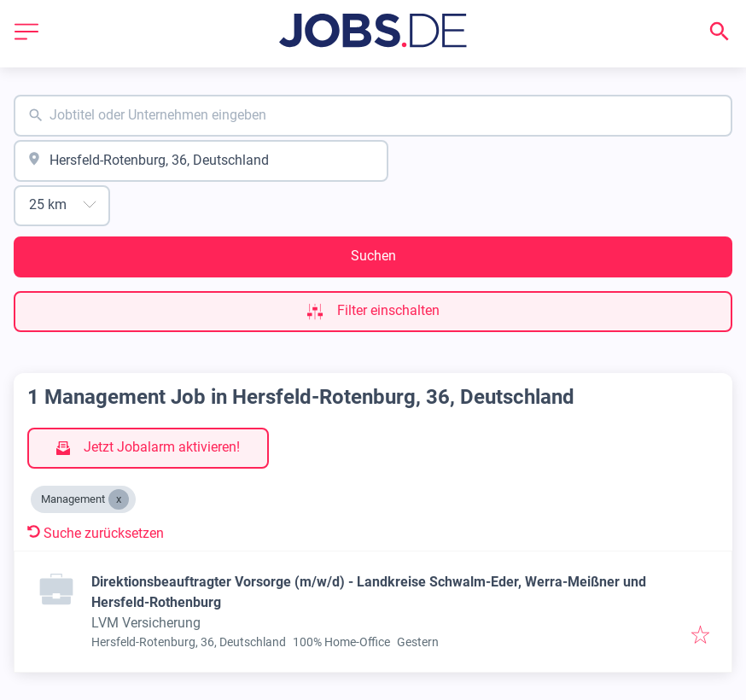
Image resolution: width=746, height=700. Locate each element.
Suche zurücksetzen (96, 533)
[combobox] (373, 116)
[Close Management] (119, 499)
